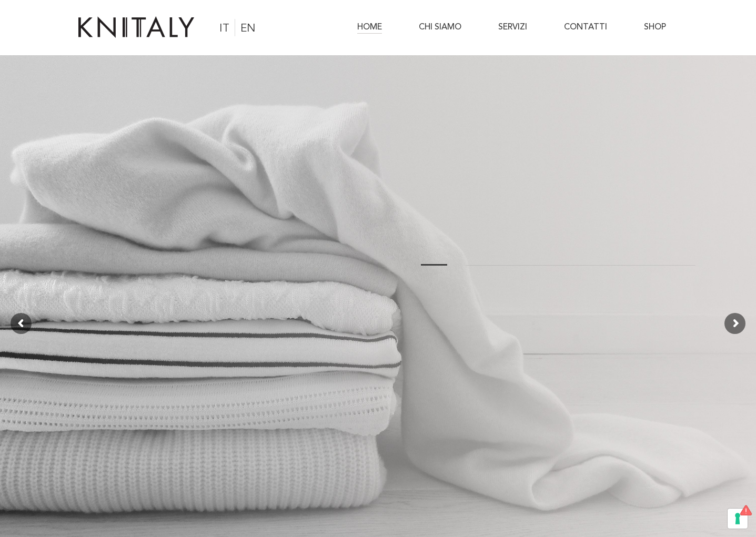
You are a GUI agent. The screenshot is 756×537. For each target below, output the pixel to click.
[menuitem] (376, 27)
